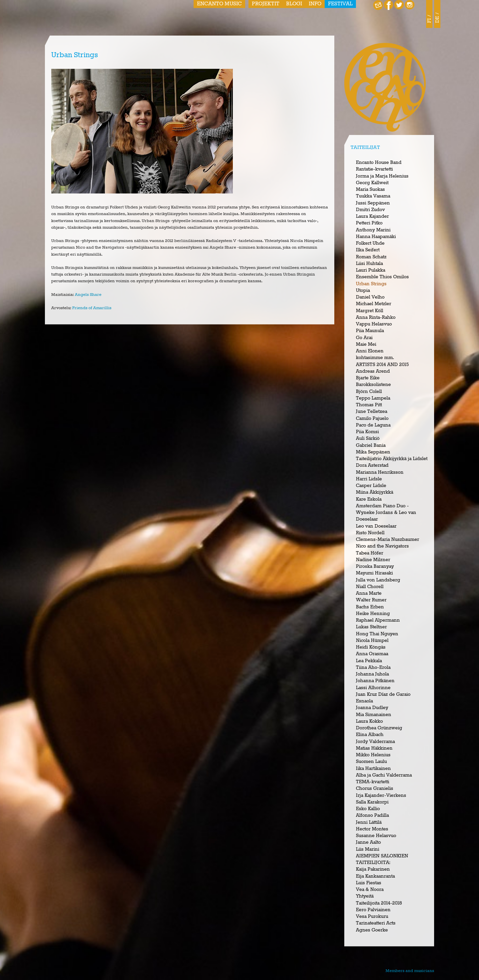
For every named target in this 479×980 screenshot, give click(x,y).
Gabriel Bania (371, 445)
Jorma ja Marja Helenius (382, 176)
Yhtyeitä (365, 896)
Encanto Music (219, 4)
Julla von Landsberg (378, 580)
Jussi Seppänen (373, 203)
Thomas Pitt (369, 405)
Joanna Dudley (372, 708)
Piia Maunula (370, 331)
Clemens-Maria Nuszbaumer (388, 540)
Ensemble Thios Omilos (382, 277)
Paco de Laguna (373, 425)
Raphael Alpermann (378, 620)
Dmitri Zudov (370, 210)
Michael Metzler (374, 304)
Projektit (266, 4)
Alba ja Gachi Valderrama (384, 775)
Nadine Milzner (373, 560)
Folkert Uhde (370, 243)
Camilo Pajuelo (372, 419)
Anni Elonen (370, 351)
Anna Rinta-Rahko (376, 317)
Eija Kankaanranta (375, 876)
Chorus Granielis (375, 789)
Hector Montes (372, 829)
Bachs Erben (370, 607)
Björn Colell (369, 392)
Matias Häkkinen (374, 748)
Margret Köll (370, 311)
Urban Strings (371, 284)
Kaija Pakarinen (373, 869)
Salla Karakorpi (372, 802)
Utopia (363, 291)
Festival (340, 4)
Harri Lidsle (369, 479)
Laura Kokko (369, 721)
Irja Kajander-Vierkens (381, 796)
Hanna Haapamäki (376, 237)
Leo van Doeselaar (376, 526)
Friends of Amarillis (92, 308)
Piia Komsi (367, 432)
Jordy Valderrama (375, 742)
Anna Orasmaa (372, 654)
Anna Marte (369, 593)
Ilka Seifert (368, 250)
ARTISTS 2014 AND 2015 (382, 365)
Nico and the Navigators (382, 546)
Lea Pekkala (369, 661)
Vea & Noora (370, 890)
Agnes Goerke (372, 930)
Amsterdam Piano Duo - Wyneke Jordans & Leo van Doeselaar (386, 513)
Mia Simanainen (374, 715)
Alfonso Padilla (372, 815)
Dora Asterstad (372, 465)
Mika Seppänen (373, 452)
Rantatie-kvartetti (374, 169)
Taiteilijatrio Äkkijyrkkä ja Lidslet (392, 459)
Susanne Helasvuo (376, 836)
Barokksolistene (373, 385)
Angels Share (88, 295)
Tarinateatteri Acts (376, 923)
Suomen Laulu (371, 762)
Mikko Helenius (373, 755)
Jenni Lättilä (369, 822)
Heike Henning (373, 614)
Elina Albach (370, 735)
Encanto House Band (379, 163)
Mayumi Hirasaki (374, 573)
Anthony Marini (373, 230)
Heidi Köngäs (371, 647)
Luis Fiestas (369, 883)
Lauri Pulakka (371, 270)
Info (315, 4)
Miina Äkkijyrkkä (375, 492)
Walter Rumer (371, 600)
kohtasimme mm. (375, 358)
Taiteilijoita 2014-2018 (379, 903)
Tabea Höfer (370, 553)
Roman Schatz (371, 257)
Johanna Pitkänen (375, 681)
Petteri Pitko (369, 223)
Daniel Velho (370, 297)
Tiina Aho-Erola (373, 668)
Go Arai (364, 338)
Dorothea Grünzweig (379, 728)
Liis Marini (368, 849)
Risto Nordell (370, 533)
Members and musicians (410, 971)
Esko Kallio (368, 809)
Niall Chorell (370, 587)
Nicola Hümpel (372, 641)
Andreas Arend (373, 371)
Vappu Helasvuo (374, 324)
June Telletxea (372, 412)
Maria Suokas (370, 189)
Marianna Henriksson (380, 472)
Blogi (294, 4)
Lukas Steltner (371, 627)
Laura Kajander (372, 216)
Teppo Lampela (373, 398)
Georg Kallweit (372, 183)
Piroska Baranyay (375, 566)
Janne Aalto (368, 842)
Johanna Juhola (372, 674)
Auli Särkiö (368, 438)
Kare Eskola (369, 499)
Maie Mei (366, 344)
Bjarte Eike (368, 378)
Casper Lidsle (371, 486)
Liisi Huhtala (369, 264)
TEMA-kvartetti (373, 782)
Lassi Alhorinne (373, 688)
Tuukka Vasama (373, 196)
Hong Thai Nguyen (377, 634)
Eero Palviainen (373, 910)
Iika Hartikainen (373, 769)
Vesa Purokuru (372, 917)
